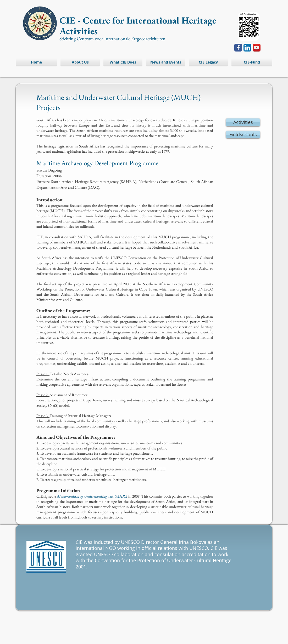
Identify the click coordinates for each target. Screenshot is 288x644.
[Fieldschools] (243, 135)
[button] (251, 62)
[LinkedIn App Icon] (247, 48)
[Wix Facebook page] (238, 48)
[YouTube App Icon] (257, 48)
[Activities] (243, 122)
